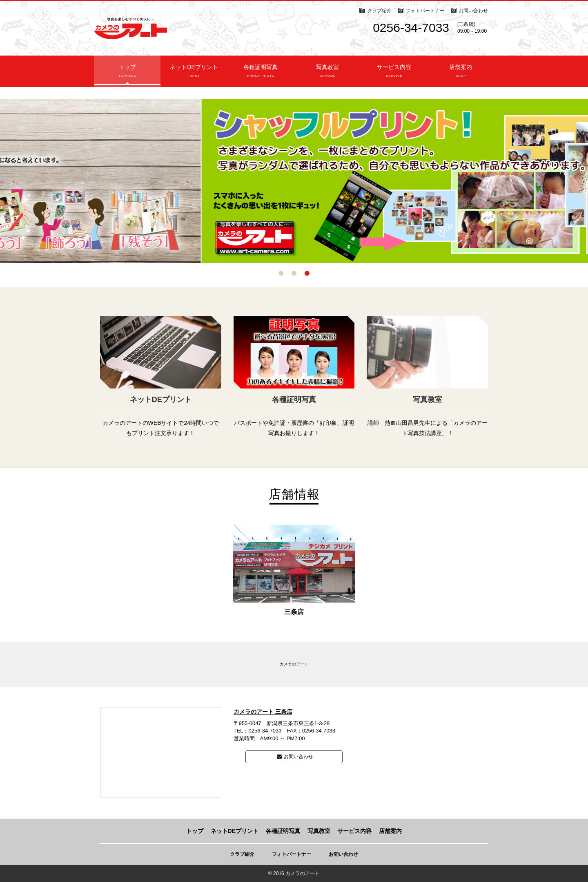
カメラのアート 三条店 (263, 712)
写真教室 (327, 74)
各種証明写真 (261, 74)
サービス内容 (394, 74)
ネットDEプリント (194, 74)
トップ (127, 74)
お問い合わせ (473, 10)
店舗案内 (461, 74)
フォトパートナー (425, 10)
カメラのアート (294, 664)
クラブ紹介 (379, 10)
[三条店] (466, 24)
